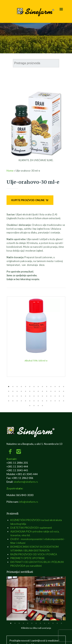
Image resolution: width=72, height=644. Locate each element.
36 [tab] (38, 396)
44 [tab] (13, 401)
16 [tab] (13, 391)
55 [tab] (59, 401)
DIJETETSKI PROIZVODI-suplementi (31, 528)
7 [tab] (34, 387)
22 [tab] (38, 391)
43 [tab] (9, 401)
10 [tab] (47, 387)
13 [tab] (59, 387)
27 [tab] (59, 391)
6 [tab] (30, 387)
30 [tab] (13, 396)
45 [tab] (17, 401)
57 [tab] (30, 406)
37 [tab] (42, 396)
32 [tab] (21, 396)
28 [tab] (64, 391)
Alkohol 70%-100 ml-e (36, 361)
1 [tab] (9, 387)
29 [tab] (9, 396)
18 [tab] (21, 391)
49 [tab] (34, 401)
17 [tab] (17, 391)
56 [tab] (64, 401)
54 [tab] (55, 401)
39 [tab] (51, 396)
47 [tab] (26, 401)
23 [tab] (42, 391)
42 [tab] (64, 396)
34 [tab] (30, 396)
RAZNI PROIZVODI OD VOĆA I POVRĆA (34, 554)
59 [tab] (38, 406)
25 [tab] (51, 391)
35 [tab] (34, 396)
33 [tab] (26, 396)
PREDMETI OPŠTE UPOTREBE (28, 558)
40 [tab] (55, 396)
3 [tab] (17, 387)
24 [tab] (47, 391)
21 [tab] (34, 391)
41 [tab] (59, 396)
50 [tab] (38, 401)
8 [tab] (38, 387)
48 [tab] (30, 401)
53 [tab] (51, 401)
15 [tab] (9, 391)
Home (10, 171)
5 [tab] (26, 387)
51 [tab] (42, 401)
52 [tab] (47, 401)
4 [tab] (21, 387)
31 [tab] (17, 396)
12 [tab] (55, 387)
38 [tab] (47, 396)
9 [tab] (42, 387)
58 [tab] (34, 406)
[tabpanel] (36, 337)
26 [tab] (55, 391)
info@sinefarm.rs (29, 502)
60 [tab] (42, 406)
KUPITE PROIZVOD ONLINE (30, 200)
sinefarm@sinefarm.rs (26, 482)
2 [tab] (13, 387)
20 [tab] (30, 391)
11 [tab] (51, 387)
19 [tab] (26, 391)
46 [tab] (21, 401)
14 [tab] (64, 387)
